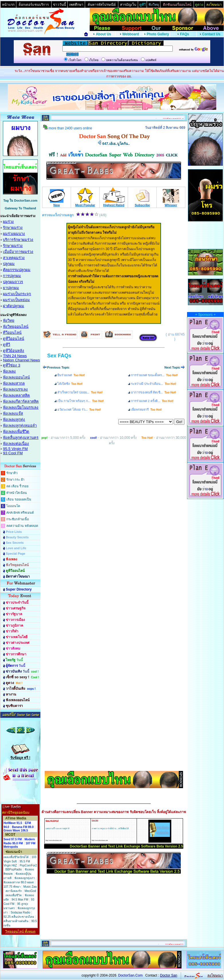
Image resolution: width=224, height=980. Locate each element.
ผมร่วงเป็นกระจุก (17, 294)
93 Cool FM (13, 453)
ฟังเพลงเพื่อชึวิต (16, 431)
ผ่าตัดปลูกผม (13, 306)
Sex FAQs (59, 356)
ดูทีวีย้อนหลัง (13, 351)
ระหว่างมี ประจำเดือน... (154, 384)
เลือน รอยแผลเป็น (19, 499)
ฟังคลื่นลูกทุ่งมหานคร (21, 438)
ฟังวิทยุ (9, 321)
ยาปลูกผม (11, 288)
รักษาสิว (12, 473)
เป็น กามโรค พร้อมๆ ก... (81, 401)
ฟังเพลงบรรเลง (15, 389)
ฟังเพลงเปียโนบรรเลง (21, 407)
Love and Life (16, 548)
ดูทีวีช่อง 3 (11, 365)
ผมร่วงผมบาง (14, 234)
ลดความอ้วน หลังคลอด (22, 526)
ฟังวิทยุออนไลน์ (16, 327)
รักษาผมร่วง (13, 228)
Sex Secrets (15, 543)
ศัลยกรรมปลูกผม (17, 270)
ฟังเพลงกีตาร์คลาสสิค (21, 401)
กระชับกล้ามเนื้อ (18, 519)
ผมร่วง (8, 222)
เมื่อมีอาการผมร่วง (18, 252)
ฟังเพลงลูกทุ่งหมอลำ (20, 425)
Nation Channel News (21, 360)
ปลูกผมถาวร (13, 282)
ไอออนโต (13, 506)
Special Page (15, 554)
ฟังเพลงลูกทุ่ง (14, 419)
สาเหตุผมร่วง (14, 258)
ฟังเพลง (9, 371)
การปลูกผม (12, 276)
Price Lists (14, 532)
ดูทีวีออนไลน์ (13, 339)
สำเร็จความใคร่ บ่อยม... (80, 392)
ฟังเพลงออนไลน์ (16, 377)
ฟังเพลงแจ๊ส (13, 413)
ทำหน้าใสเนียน (17, 493)
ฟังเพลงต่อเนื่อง (16, 444)
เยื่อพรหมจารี (146, 410)
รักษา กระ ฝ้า (15, 480)
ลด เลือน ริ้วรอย (17, 486)
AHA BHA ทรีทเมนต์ (20, 513)
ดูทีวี (6, 345)
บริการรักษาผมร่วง (18, 240)
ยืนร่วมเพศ (71, 375)
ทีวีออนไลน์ (12, 333)
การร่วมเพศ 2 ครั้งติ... (152, 401)
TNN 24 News (15, 356)
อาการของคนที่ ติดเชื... (153, 392)
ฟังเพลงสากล (14, 383)
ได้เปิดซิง (70, 384)
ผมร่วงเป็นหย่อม (16, 300)
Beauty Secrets (17, 537)
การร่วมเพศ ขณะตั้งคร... (154, 375)
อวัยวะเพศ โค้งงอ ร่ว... (79, 410)
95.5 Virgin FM (15, 449)
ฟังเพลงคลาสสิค (16, 395)
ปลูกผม (9, 264)
